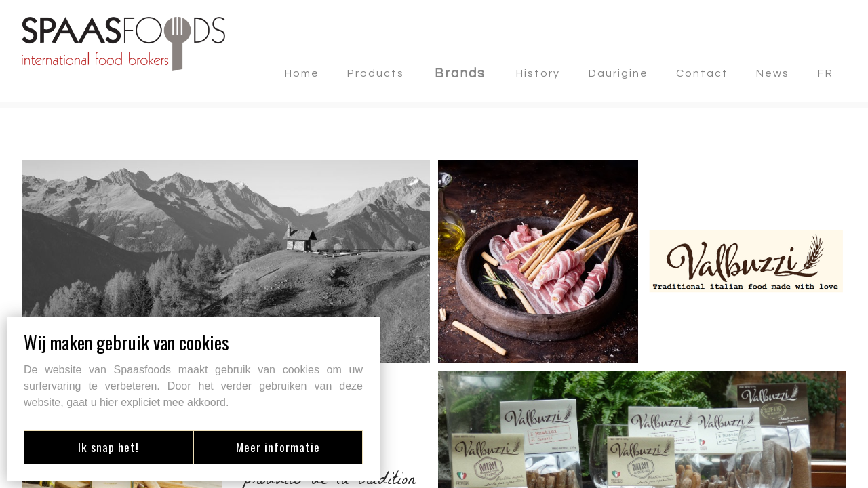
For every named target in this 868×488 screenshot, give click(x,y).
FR (826, 73)
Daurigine (618, 73)
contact (702, 73)
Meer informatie (281, 447)
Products (376, 73)
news (773, 73)
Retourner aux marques (100, 136)
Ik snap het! (105, 447)
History (538, 73)
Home (302, 73)
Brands (460, 73)
